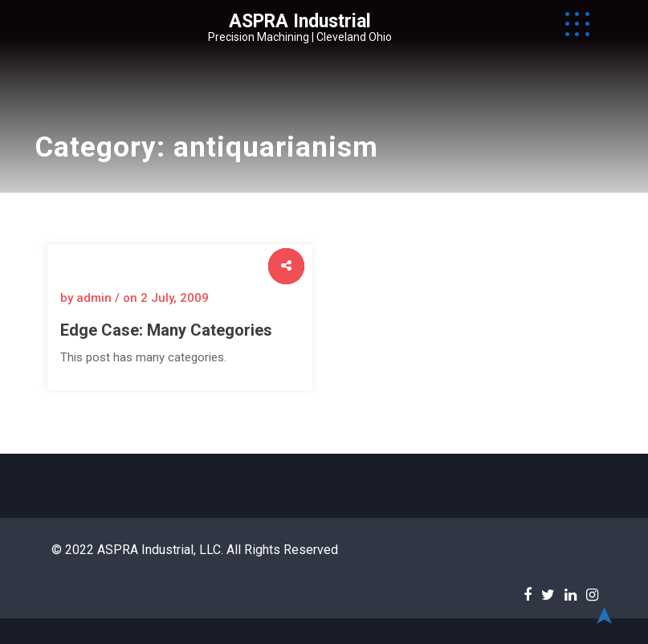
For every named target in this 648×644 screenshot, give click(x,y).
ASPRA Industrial (300, 21)
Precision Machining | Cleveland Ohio (300, 37)
